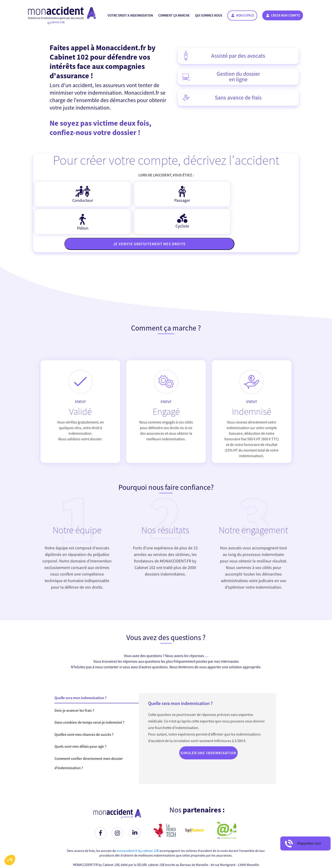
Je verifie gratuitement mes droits (167, 216)
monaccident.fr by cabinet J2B (138, 823)
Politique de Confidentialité (230, 851)
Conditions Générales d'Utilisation (181, 851)
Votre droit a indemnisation (130, 15)
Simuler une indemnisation (208, 725)
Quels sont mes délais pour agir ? (80, 719)
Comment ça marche (174, 15)
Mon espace (243, 15)
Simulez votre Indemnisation (130, 851)
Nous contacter (93, 851)
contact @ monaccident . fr (184, 842)
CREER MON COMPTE (283, 15)
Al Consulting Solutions (227, 861)
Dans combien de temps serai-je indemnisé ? (89, 694)
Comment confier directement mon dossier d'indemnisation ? (89, 735)
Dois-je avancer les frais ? (74, 683)
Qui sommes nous (209, 15)
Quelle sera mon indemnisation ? (80, 670)
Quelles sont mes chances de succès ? (84, 707)
